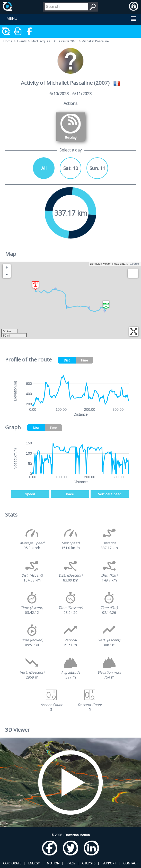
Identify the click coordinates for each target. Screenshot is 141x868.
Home (8, 41)
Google (134, 264)
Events (22, 41)
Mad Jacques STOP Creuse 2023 (54, 41)
